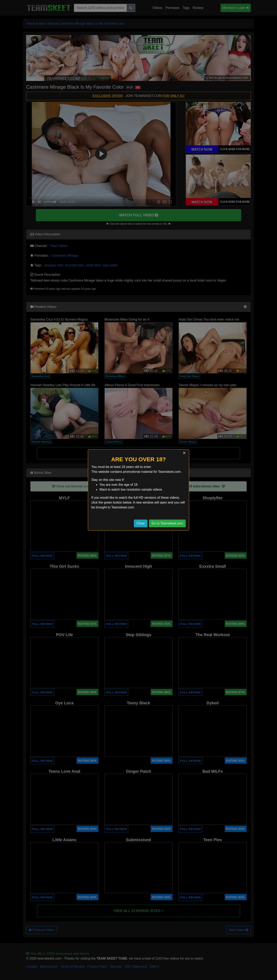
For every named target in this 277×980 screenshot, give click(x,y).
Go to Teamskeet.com (167, 523)
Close (141, 523)
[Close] (184, 453)
